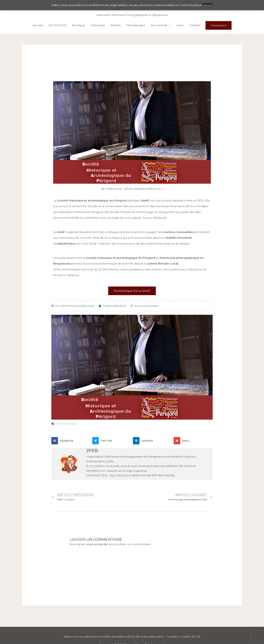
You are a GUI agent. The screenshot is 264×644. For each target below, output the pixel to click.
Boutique (79, 25)
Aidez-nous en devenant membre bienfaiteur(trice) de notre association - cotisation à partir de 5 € (132, 637)
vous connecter (97, 544)
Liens (180, 25)
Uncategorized (66, 424)
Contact (194, 25)
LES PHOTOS (57, 25)
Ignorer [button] (207, 5)
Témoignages (136, 25)
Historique (98, 25)
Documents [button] (159, 25)
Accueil (38, 25)
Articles (115, 25)
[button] (71, 441)
